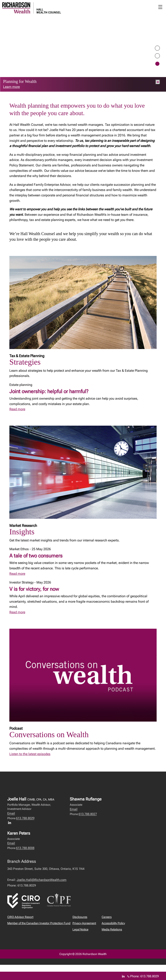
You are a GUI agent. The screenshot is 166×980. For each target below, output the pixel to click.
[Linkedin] (123, 976)
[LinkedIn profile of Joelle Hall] (11, 823)
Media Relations (112, 929)
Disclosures (80, 917)
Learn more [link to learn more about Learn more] (11, 87)
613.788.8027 (88, 814)
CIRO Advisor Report (20, 917)
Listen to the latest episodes (30, 754)
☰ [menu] (160, 7)
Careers (107, 917)
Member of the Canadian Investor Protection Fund (39, 923)
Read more (17, 409)
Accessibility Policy (113, 923)
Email (11, 813)
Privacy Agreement (84, 923)
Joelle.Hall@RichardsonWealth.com (42, 880)
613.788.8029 (25, 818)
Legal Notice (80, 929)
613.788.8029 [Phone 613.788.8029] (150, 976)
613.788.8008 (25, 848)
